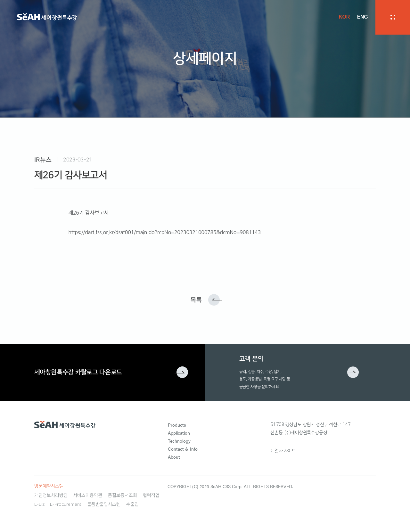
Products (177, 425)
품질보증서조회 (123, 495)
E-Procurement (66, 504)
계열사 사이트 (283, 451)
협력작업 (151, 495)
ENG (363, 17)
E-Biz (39, 504)
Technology (179, 441)
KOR (344, 17)
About (174, 457)
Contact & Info (183, 449)
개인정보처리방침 (51, 495)
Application (179, 433)
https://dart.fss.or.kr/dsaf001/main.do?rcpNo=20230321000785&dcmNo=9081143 (164, 232)
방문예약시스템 (49, 486)
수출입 (132, 504)
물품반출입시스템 (104, 504)
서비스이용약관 (88, 495)
